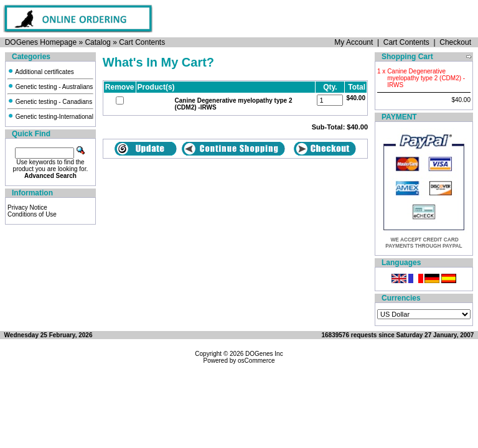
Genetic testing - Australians (50, 87)
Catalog (97, 42)
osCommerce (256, 361)
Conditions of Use (32, 214)
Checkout (455, 42)
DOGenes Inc (264, 354)
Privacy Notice (27, 208)
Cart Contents (142, 42)
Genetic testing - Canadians (50, 102)
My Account (354, 42)
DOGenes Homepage (41, 42)
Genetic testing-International (50, 117)
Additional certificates (41, 72)
